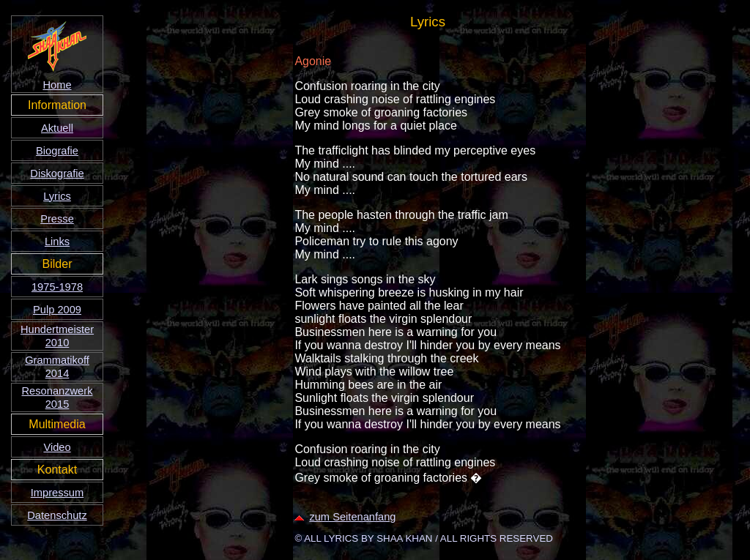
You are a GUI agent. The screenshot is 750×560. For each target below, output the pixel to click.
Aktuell (57, 128)
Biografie (57, 151)
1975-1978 (57, 287)
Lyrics (57, 196)
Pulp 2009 (57, 310)
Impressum (57, 493)
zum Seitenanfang (345, 517)
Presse (57, 219)
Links (57, 242)
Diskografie (57, 173)
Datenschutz (57, 515)
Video (57, 447)
